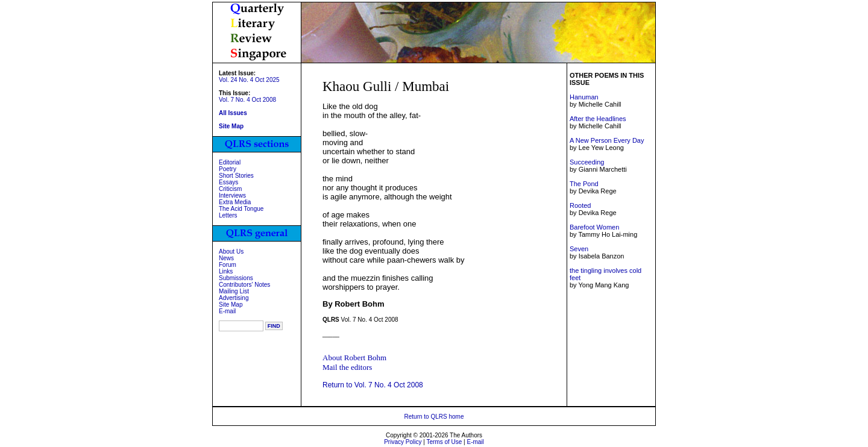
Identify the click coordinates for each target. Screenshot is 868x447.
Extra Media (235, 202)
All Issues (233, 113)
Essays (228, 182)
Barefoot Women (594, 227)
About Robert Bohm (354, 358)
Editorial (230, 162)
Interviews (232, 195)
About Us (231, 252)
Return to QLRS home (434, 417)
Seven (579, 249)
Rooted (580, 205)
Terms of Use (444, 442)
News (226, 258)
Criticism (230, 189)
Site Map (231, 305)
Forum (228, 265)
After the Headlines (598, 119)
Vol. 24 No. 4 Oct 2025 (249, 80)
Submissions (236, 278)
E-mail (227, 311)
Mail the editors (347, 367)
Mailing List (234, 291)
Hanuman (584, 97)
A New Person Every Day (607, 140)
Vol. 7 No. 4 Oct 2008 (247, 100)
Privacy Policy (403, 442)
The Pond (584, 184)
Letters (228, 215)
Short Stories (236, 176)
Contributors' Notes (244, 285)
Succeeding (587, 162)
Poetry (228, 169)
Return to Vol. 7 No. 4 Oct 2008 (373, 385)
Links (226, 271)
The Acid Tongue (241, 209)
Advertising (234, 298)
